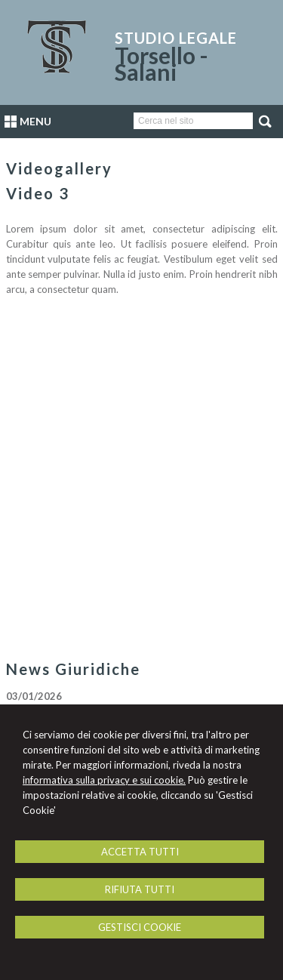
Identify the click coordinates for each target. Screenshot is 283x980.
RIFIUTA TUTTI (140, 889)
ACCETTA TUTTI (140, 852)
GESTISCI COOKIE (140, 927)
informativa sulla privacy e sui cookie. (104, 780)
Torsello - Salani (161, 63)
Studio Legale (176, 38)
